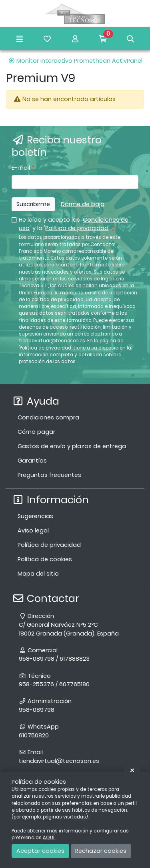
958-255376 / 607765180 (54, 684)
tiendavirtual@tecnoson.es (52, 341)
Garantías (32, 461)
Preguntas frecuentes (49, 475)
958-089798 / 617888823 (54, 659)
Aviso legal (33, 530)
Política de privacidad (77, 228)
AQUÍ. (49, 838)
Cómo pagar (36, 432)
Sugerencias (35, 516)
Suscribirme (33, 204)
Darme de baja (83, 204)
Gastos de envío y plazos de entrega (72, 446)
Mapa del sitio (38, 574)
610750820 (34, 735)
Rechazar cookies (101, 851)
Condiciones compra (48, 417)
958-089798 (37, 710)
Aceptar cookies (40, 851)
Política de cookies (45, 559)
